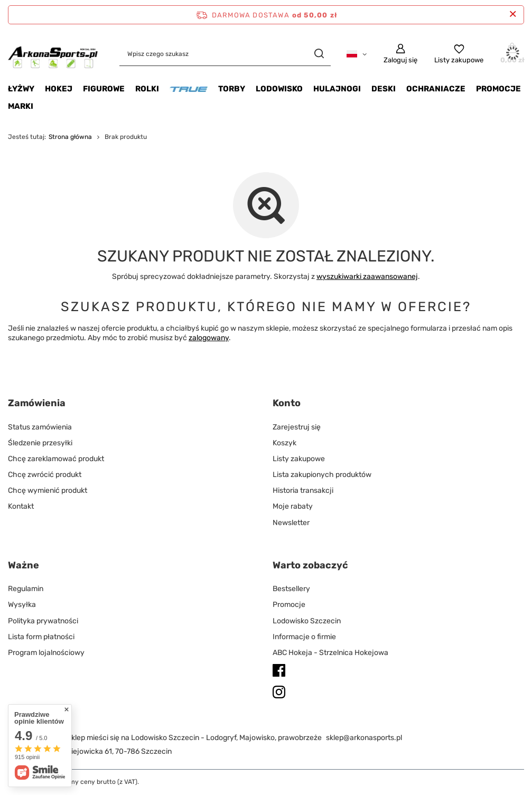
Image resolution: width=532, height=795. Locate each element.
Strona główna (70, 137)
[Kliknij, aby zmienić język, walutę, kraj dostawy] (357, 53)
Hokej (59, 89)
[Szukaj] (319, 54)
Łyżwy (21, 89)
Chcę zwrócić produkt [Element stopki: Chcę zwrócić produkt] (45, 475)
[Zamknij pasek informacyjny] (513, 15)
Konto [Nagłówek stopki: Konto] (287, 403)
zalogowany (209, 338)
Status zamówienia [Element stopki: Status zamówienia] (40, 427)
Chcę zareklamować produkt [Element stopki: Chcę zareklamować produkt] (56, 459)
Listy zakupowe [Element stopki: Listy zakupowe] (299, 459)
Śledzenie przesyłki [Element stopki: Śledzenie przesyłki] (40, 443)
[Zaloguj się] (400, 54)
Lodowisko (279, 89)
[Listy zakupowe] (459, 54)
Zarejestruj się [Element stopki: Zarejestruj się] (297, 427)
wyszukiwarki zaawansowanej (367, 277)
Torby (232, 89)
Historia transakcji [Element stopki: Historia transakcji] (303, 490)
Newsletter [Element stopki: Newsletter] (291, 523)
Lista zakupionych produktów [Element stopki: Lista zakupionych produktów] (322, 475)
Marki (21, 106)
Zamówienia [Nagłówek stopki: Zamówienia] (37, 403)
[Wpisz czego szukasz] (225, 54)
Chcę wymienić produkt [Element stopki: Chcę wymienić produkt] (48, 490)
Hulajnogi (337, 89)
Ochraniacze (436, 89)
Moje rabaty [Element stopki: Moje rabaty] (293, 506)
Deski (384, 89)
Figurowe (104, 89)
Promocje (498, 89)
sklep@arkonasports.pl (364, 738)
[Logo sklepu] (53, 54)
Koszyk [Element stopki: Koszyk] (284, 443)
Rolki (147, 89)
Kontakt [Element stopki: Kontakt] (21, 506)
